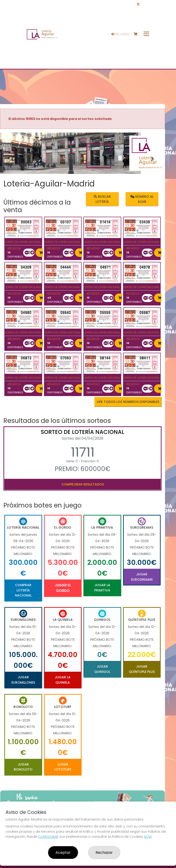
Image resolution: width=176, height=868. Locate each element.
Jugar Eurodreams (142, 577)
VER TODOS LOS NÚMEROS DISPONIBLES (128, 402)
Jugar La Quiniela (63, 680)
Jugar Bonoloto (23, 767)
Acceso (120, 34)
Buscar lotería (102, 199)
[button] (12, 159)
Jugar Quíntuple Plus (142, 669)
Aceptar (63, 853)
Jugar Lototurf (63, 767)
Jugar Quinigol (102, 669)
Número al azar (142, 199)
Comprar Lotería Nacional (23, 590)
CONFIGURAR (48, 837)
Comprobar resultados (83, 484)
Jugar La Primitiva (102, 588)
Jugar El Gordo (63, 588)
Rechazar (104, 853)
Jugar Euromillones (23, 680)
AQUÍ (148, 837)
